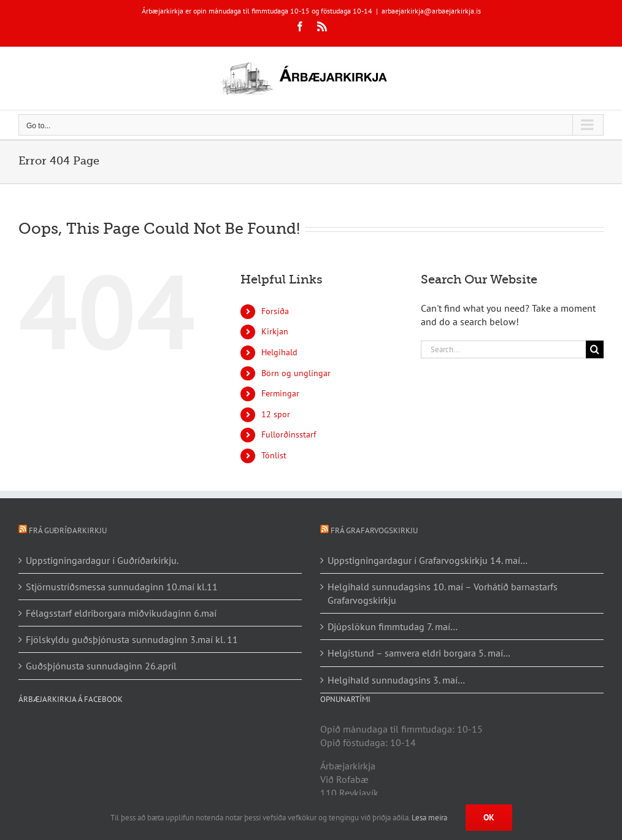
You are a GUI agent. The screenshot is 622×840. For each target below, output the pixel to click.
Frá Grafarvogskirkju (374, 530)
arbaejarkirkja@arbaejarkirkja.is (431, 11)
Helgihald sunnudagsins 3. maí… (396, 680)
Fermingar (280, 393)
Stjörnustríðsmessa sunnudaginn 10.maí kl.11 (122, 587)
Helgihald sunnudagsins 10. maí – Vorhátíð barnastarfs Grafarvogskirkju (443, 593)
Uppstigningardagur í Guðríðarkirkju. (102, 560)
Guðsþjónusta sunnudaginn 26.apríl (101, 666)
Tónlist (274, 455)
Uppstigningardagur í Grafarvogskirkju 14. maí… (428, 560)
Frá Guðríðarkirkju (68, 530)
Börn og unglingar (296, 373)
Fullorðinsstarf (289, 434)
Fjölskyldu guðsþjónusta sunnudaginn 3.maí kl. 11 (132, 639)
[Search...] (503, 349)
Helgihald (279, 352)
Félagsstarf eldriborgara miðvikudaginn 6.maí (121, 613)
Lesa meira (429, 818)
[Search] (595, 349)
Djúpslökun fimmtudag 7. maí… (393, 626)
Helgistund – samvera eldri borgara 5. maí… (419, 653)
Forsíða (275, 311)
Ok (489, 817)
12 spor (276, 414)
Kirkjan (275, 331)
